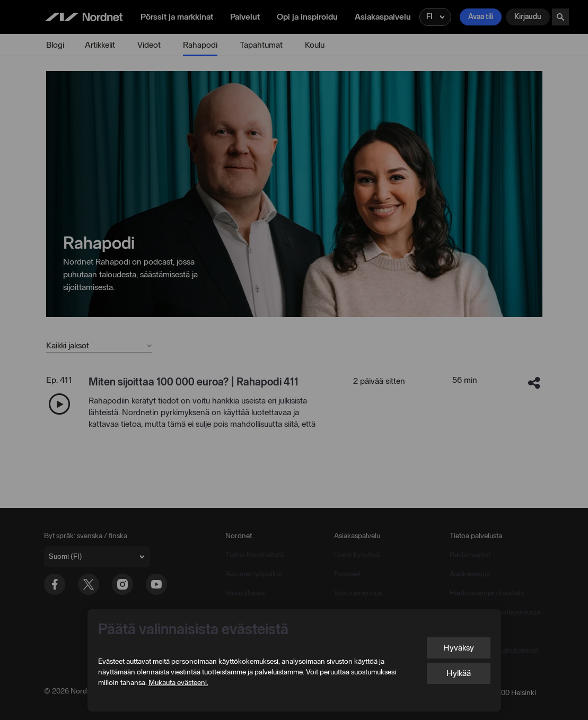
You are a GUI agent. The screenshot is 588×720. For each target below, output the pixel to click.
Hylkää (459, 673)
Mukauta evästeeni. (178, 683)
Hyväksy (459, 648)
